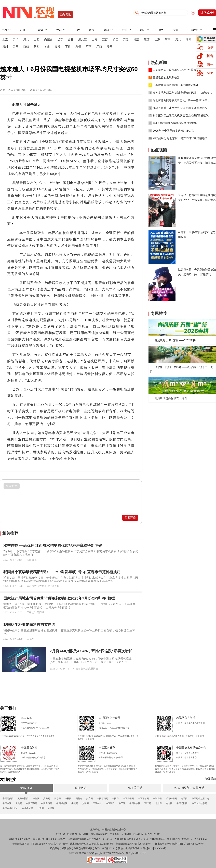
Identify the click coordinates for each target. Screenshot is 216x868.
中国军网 (110, 803)
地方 (143, 30)
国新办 (79, 798)
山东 (157, 39)
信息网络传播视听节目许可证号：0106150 (90, 839)
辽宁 (60, 39)
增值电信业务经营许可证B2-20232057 (187, 839)
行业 (125, 30)
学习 (4, 30)
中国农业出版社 (10, 808)
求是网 (19, 803)
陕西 (37, 46)
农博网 (51, 808)
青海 (58, 46)
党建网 (85, 803)
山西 (37, 39)
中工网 (122, 803)
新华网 (57, 798)
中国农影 (193, 30)
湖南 (189, 39)
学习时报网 (171, 798)
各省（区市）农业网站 (189, 788)
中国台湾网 (47, 803)
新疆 (78, 46)
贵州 (5, 46)
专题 (176, 30)
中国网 (115, 798)
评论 (59, 30)
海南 (110, 46)
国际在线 (97, 803)
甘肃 (47, 46)
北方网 (158, 803)
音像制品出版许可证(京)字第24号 (133, 844)
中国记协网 (182, 803)
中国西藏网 (32, 803)
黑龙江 (83, 39)
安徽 (126, 39)
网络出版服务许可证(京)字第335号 (50, 844)
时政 (23, 30)
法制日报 (157, 798)
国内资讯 (65, 14)
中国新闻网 (103, 798)
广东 (89, 46)
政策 (92, 30)
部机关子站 (135, 788)
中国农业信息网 (199, 803)
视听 (107, 30)
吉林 (71, 39)
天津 (16, 39)
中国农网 (7, 803)
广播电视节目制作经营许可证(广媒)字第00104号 (178, 844)
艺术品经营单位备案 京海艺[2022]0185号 (92, 844)
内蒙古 (49, 39)
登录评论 (12, 486)
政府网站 (81, 788)
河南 (168, 39)
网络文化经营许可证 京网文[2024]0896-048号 (142, 848)
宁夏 (68, 46)
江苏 (105, 39)
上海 (94, 39)
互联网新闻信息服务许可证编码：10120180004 (140, 839)
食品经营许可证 (21, 844)
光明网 (184, 798)
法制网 (36, 798)
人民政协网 (23, 798)
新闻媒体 (26, 788)
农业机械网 (27, 808)
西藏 (26, 46)
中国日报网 (128, 798)
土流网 (40, 808)
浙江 (115, 39)
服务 (161, 30)
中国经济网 (62, 803)
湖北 (178, 39)
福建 (136, 39)
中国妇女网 (135, 803)
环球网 (148, 803)
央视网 (68, 798)
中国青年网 (143, 798)
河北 (26, 39)
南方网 (169, 803)
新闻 (41, 30)
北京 (5, 39)
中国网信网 (8, 798)
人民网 (47, 798)
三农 (77, 30)
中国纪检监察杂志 (200, 798)
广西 (99, 46)
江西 (147, 39)
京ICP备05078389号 (20, 839)
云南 (16, 46)
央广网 (90, 798)
